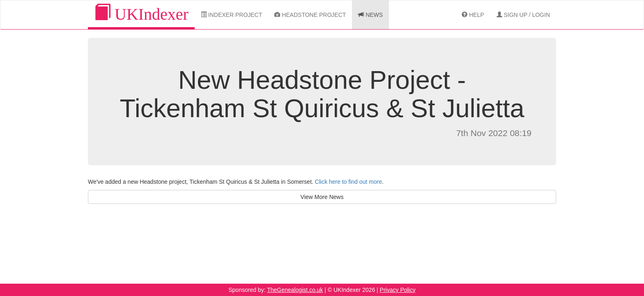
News (370, 15)
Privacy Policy (398, 290)
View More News (322, 197)
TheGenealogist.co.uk (295, 290)
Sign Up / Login (523, 15)
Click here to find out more (348, 182)
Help (473, 15)
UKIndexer (141, 14)
